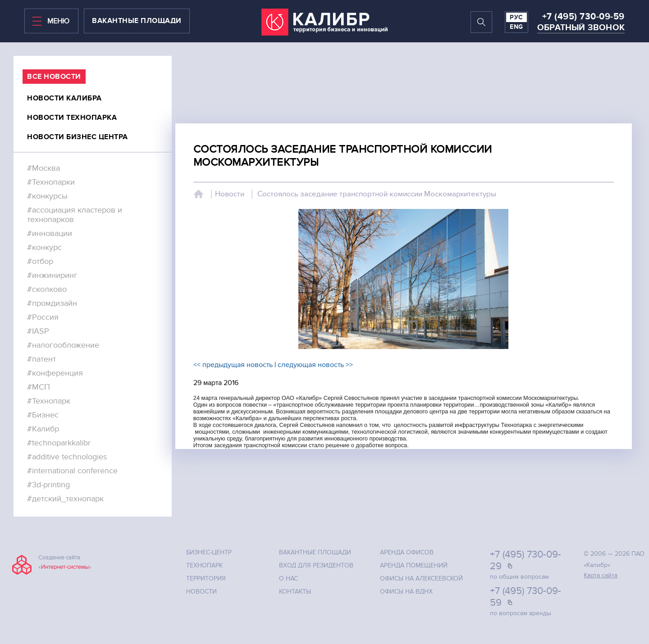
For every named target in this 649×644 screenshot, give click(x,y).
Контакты (295, 592)
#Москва (43, 168)
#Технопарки (51, 182)
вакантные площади (137, 21)
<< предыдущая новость (233, 365)
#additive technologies (67, 457)
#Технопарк (49, 401)
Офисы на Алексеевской (421, 578)
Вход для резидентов (316, 565)
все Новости (54, 77)
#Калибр (43, 429)
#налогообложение (63, 345)
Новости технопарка (72, 118)
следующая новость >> (315, 365)
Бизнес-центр (209, 552)
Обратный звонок (581, 28)
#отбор (40, 261)
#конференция (55, 373)
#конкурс (44, 247)
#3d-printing (48, 485)
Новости (230, 194)
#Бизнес (43, 415)
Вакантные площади (315, 552)
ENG (516, 27)
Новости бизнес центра (78, 137)
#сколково (47, 289)
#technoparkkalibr (59, 443)
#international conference (72, 471)
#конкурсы (47, 196)
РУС (516, 17)
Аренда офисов (407, 552)
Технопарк (204, 565)
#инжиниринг (52, 275)
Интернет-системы (65, 567)
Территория (206, 578)
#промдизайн (52, 303)
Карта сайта (601, 575)
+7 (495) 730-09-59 (583, 17)
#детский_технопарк (65, 499)
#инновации (50, 234)
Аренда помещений (414, 565)
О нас (288, 578)
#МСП (39, 387)
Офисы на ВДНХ (406, 592)
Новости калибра (64, 98)
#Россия (43, 317)
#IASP (38, 331)
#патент (41, 359)
